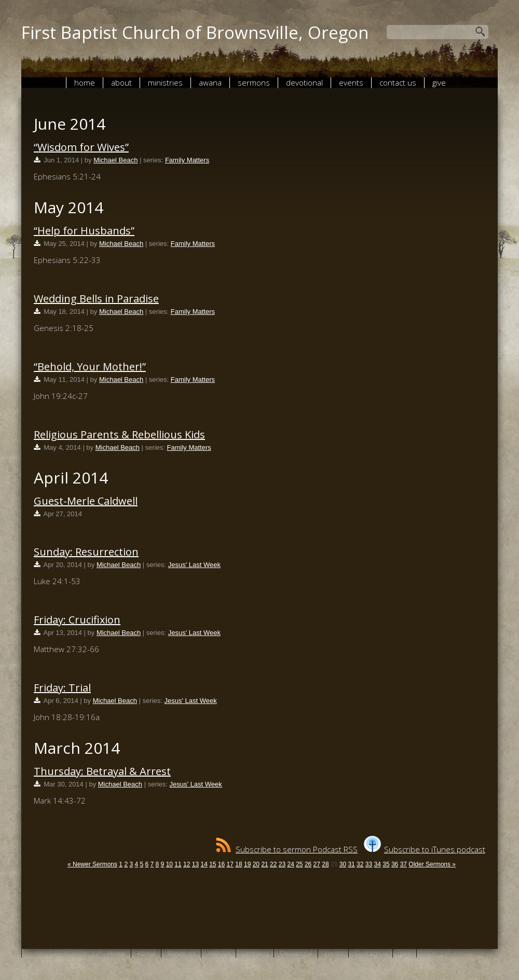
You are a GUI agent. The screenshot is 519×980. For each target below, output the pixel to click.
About (121, 82)
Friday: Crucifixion (77, 620)
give (439, 82)
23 (282, 864)
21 (264, 864)
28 (325, 864)
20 (256, 864)
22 (273, 864)
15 (213, 864)
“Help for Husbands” (84, 231)
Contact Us (398, 82)
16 (221, 864)
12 (187, 864)
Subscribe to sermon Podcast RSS (287, 849)
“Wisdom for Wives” (81, 147)
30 (343, 864)
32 (360, 864)
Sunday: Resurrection (86, 552)
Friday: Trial (62, 688)
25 (299, 864)
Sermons (254, 82)
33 (369, 864)
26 (308, 864)
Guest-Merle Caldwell (86, 501)
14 (204, 864)
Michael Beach (115, 160)
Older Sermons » (432, 864)
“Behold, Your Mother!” (90, 367)
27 (317, 864)
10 (169, 864)
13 (195, 864)
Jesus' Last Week (194, 565)
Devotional (304, 82)
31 (351, 864)
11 (178, 864)
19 (247, 864)
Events (351, 82)
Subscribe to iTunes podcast (425, 849)
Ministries (165, 82)
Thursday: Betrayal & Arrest (102, 771)
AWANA (210, 82)
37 (404, 864)
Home (85, 82)
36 (395, 864)
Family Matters (187, 160)
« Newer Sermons (92, 864)
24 (290, 864)
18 (238, 864)
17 (230, 864)
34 (378, 864)
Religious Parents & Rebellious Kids (119, 434)
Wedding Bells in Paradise (96, 299)
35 (386, 864)
